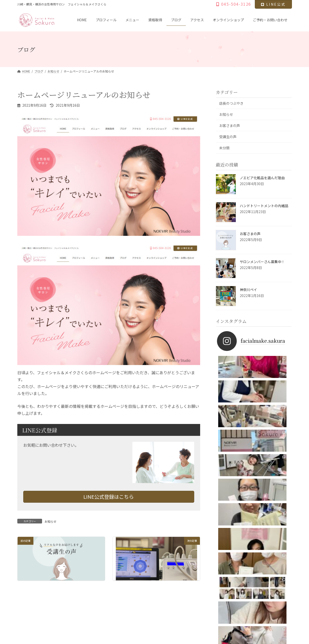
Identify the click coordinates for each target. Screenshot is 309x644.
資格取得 (95, 601)
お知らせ (50, 521)
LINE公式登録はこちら (109, 497)
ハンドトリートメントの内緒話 (264, 206)
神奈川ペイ (248, 290)
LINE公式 (273, 4)
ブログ (116, 601)
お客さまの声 (230, 126)
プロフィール (49, 601)
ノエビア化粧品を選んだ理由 (262, 178)
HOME (26, 601)
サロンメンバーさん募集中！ (262, 262)
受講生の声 (228, 137)
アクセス (136, 601)
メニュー (74, 601)
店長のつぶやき (231, 103)
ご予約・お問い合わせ (203, 601)
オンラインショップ (165, 601)
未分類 (224, 148)
